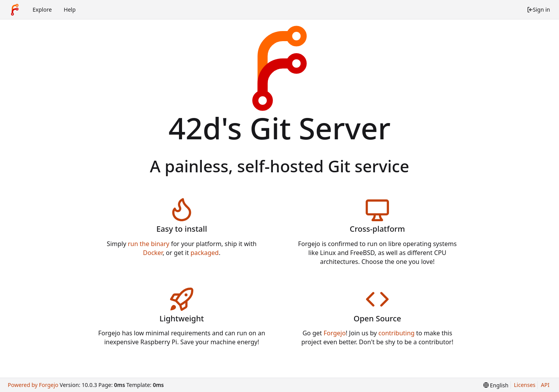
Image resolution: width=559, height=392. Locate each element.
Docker (153, 253)
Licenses (525, 385)
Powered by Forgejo (33, 385)
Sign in (538, 10)
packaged (205, 253)
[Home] (15, 10)
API (545, 385)
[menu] (496, 385)
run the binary (148, 244)
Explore (42, 10)
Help (70, 10)
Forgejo (334, 333)
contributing (397, 333)
